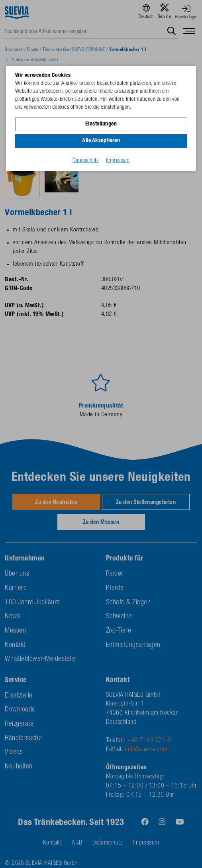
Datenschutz (86, 161)
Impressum (118, 161)
